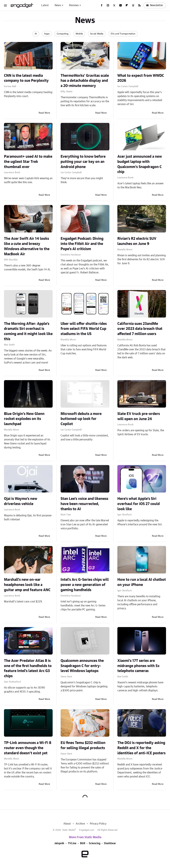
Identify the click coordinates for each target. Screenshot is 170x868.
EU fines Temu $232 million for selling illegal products (83, 745)
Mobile (79, 34)
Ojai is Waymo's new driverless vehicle (21, 501)
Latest (45, 5)
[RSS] (139, 5)
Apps (47, 34)
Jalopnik (59, 843)
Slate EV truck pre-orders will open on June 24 (139, 416)
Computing (63, 34)
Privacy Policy (98, 824)
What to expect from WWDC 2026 (141, 78)
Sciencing (95, 843)
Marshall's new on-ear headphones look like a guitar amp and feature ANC (27, 585)
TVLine (72, 843)
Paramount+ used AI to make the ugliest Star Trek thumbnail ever (28, 162)
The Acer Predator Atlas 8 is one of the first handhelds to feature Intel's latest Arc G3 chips (28, 668)
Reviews (74, 5)
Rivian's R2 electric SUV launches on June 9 (137, 241)
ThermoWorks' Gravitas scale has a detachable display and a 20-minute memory (85, 81)
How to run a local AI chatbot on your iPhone (142, 582)
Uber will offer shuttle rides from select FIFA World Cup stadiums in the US (84, 329)
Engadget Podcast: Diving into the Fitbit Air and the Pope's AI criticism (82, 244)
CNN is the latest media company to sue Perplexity (26, 78)
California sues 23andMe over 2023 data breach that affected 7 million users (140, 329)
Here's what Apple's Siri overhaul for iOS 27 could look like (139, 504)
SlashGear (110, 843)
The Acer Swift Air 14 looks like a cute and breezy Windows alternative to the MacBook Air (27, 246)
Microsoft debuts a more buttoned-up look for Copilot (81, 419)
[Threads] (133, 5)
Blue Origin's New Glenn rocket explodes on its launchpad (24, 419)
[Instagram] (108, 5)
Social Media (97, 34)
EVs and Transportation (123, 34)
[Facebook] (102, 5)
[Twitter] (114, 5)
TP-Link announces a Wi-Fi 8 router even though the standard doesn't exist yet (28, 748)
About (67, 824)
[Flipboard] (127, 5)
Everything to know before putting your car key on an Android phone (83, 162)
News (58, 5)
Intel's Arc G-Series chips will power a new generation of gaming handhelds (85, 585)
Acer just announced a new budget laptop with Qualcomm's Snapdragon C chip (140, 164)
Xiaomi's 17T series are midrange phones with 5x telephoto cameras (138, 666)
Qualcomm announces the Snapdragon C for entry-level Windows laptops (82, 666)
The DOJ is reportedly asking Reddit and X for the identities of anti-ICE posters (141, 748)
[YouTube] (121, 5)
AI (36, 34)
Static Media (68, 830)
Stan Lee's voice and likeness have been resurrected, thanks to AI (84, 504)
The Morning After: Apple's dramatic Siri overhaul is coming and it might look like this (28, 331)
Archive (80, 824)
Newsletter (155, 5)
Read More (44, 113)
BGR (83, 843)
